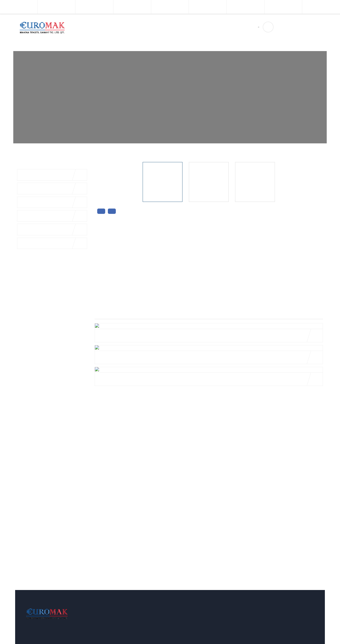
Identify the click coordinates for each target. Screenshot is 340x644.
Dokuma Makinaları (245, 7)
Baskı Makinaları (170, 7)
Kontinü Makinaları (283, 7)
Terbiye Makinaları (132, 7)
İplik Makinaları (19, 7)
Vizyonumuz (113, 630)
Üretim (155, 27)
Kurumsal (105, 27)
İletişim (174, 27)
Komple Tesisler (56, 7)
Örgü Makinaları (208, 7)
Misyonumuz (114, 639)
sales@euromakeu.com (293, 38)
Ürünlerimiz (132, 27)
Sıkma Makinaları (321, 7)
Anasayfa (82, 27)
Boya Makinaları (94, 7)
